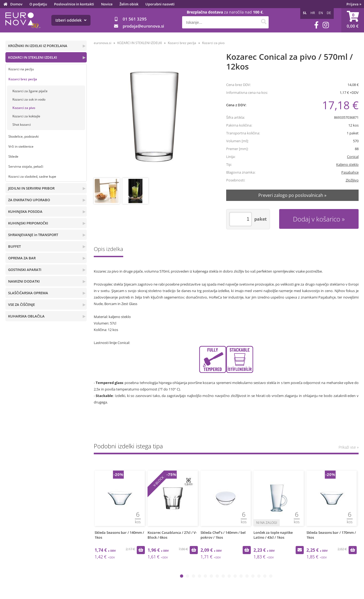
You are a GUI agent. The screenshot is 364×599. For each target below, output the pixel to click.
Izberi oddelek (71, 20)
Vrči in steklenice (21, 146)
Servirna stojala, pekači (26, 166)
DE (329, 13)
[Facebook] (316, 25)
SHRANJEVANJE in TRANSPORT (33, 235)
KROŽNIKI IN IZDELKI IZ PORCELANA (38, 46)
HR (313, 13)
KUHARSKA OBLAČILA (26, 316)
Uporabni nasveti (160, 4)
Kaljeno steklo (347, 164)
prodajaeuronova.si (143, 26)
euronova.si (103, 43)
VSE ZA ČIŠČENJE (21, 305)
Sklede (13, 156)
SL (305, 13)
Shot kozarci (22, 125)
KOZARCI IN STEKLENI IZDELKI (33, 57)
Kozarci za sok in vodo (29, 99)
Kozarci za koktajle (26, 116)
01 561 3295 (135, 19)
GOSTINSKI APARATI (25, 270)
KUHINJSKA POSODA (25, 211)
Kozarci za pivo (24, 108)
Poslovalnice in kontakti (74, 4)
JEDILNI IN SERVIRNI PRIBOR (31, 188)
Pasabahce (350, 172)
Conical (353, 157)
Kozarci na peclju (21, 69)
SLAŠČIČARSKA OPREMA (28, 293)
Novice (107, 4)
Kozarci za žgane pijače (30, 91)
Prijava (354, 4)
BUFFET (14, 246)
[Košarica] (353, 20)
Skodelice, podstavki (24, 136)
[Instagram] (326, 25)
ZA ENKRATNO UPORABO (29, 200)
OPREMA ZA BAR (22, 258)
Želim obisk (129, 4)
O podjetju (38, 4)
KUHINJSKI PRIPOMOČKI (28, 223)
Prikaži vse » (349, 447)
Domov (16, 4)
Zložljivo (352, 180)
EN (321, 13)
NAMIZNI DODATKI (24, 281)
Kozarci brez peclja (23, 79)
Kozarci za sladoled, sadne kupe (32, 176)
